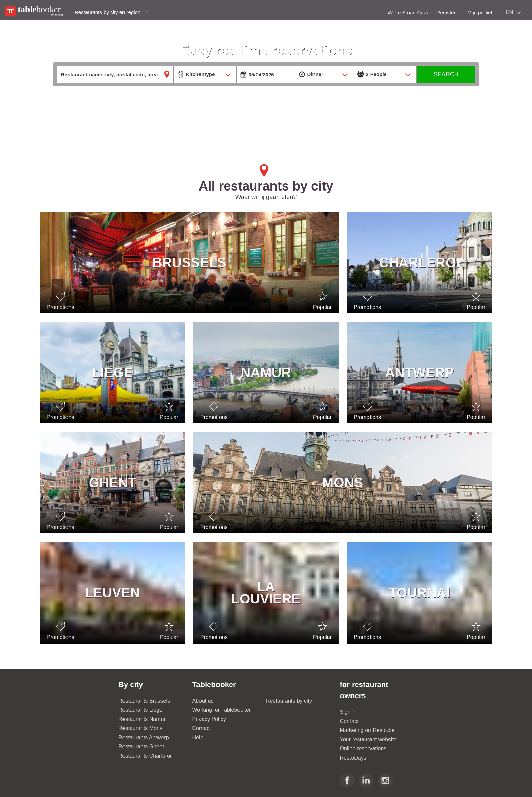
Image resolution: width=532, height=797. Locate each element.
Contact (202, 728)
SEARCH (446, 74)
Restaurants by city (289, 701)
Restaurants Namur (142, 719)
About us (203, 701)
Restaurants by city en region (112, 12)
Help (198, 737)
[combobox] (515, 12)
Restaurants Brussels (144, 701)
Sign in (348, 712)
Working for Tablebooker (222, 710)
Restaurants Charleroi (145, 756)
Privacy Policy (209, 719)
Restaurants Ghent (141, 747)
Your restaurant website (368, 739)
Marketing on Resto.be (367, 730)
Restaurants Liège (140, 710)
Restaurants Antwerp (144, 737)
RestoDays (353, 758)
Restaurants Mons (140, 728)
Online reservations (363, 749)
